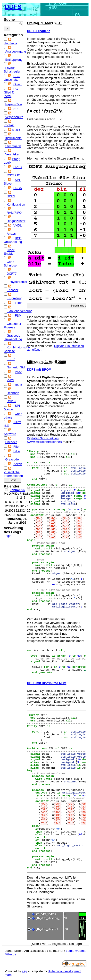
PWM (11, 380)
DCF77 (12, 274)
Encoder (13, 290)
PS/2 (18, 372)
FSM (18, 316)
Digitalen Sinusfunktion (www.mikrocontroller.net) (44, 440)
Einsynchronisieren (20, 282)
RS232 (12, 401)
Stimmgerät (13, 146)
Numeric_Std (16, 367)
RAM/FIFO (14, 213)
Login (8, 536)
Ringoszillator (16, 221)
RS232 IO (14, 175)
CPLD (17, 167)
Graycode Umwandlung (13, 337)
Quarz (18, 84)
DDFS (13, 7)
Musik (16, 130)
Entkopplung (14, 60)
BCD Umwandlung (13, 240)
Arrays (11, 234)
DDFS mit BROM (39, 370)
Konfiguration (16, 204)
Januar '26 (18, 490)
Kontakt (9, 125)
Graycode (12, 459)
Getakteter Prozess (13, 326)
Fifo (16, 447)
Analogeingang (16, 51)
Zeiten (18, 464)
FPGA (18, 188)
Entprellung (15, 298)
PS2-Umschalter (12, 78)
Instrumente (14, 138)
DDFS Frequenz (38, 31)
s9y (25, 971)
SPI (16, 109)
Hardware (11, 43)
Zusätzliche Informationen (13, 474)
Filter (18, 303)
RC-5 (18, 385)
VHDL (17, 225)
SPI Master (12, 407)
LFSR (11, 359)
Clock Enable (9, 252)
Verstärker (12, 154)
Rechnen (13, 393)
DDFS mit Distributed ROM (47, 683)
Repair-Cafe (14, 104)
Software (10, 434)
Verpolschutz (14, 117)
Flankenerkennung (20, 311)
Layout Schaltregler (12, 70)
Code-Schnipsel (11, 264)
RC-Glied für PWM (11, 92)
